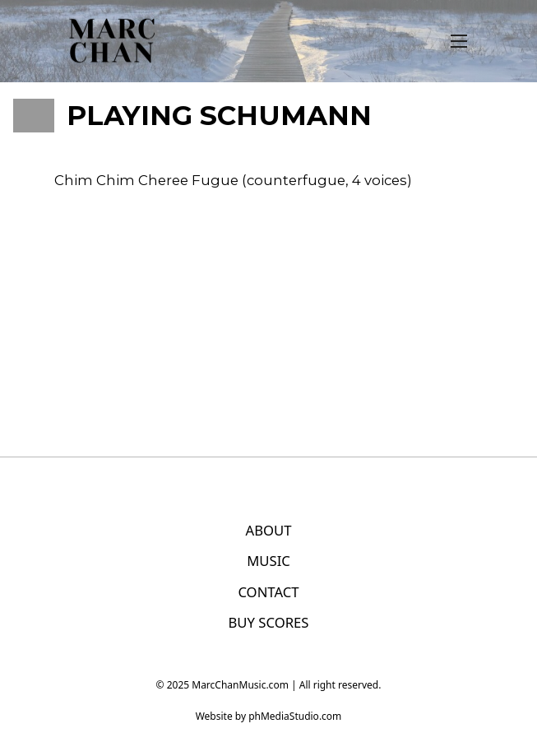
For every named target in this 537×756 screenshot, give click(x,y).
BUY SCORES (268, 622)
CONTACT (268, 592)
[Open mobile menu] (459, 41)
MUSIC (268, 561)
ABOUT (268, 530)
